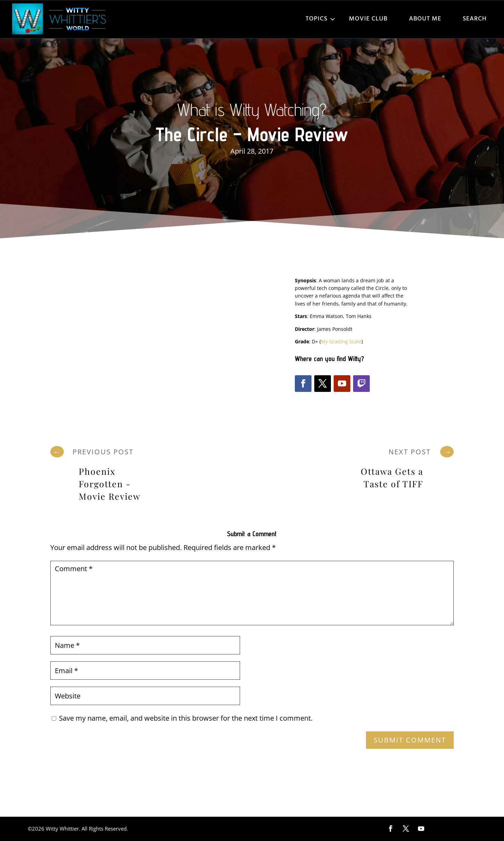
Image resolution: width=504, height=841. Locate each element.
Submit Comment (410, 740)
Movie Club (368, 19)
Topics (317, 19)
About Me (425, 19)
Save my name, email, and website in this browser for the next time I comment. (186, 718)
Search (475, 19)
